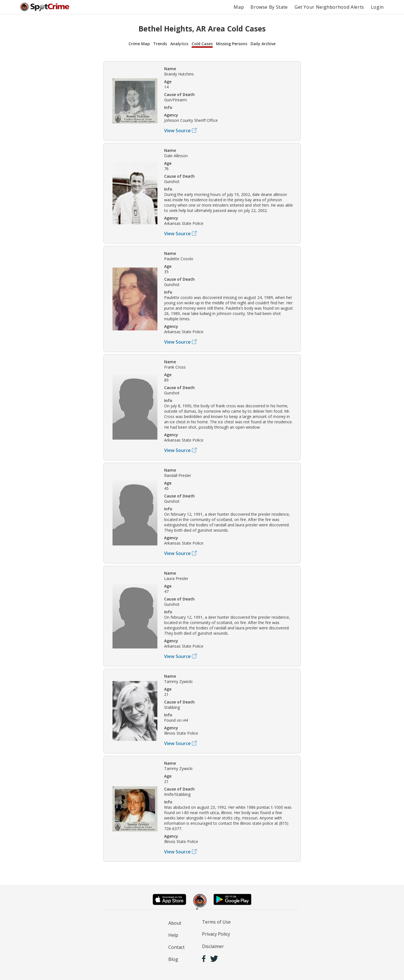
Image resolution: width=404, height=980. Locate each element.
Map (239, 7)
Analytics (179, 44)
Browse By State (269, 7)
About (175, 923)
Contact (176, 947)
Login (377, 7)
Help (173, 935)
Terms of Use (216, 922)
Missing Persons (232, 44)
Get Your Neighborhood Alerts (329, 7)
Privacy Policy (216, 934)
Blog (173, 959)
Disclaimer (213, 946)
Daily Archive (263, 44)
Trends (160, 44)
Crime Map (139, 44)
